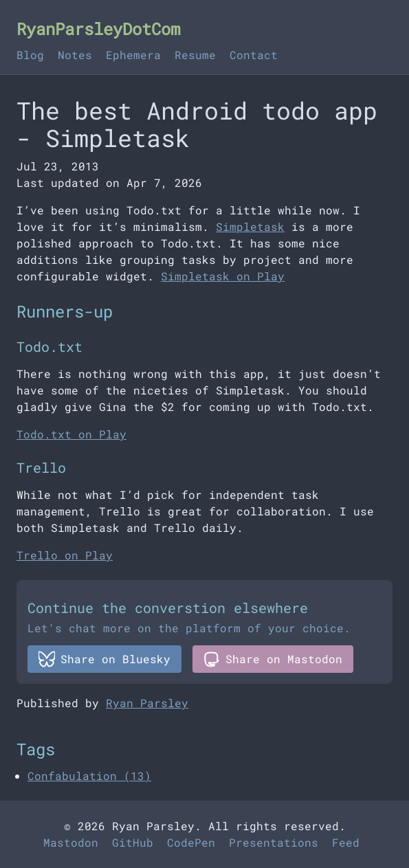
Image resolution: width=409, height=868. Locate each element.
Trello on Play (65, 555)
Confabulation (89, 776)
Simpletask (250, 226)
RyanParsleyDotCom (98, 29)
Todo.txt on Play (71, 434)
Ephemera (133, 55)
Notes (75, 55)
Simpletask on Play (223, 276)
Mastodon (71, 842)
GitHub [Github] (133, 842)
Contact (254, 55)
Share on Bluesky (104, 659)
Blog (30, 55)
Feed (346, 842)
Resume (195, 55)
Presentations (274, 842)
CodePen (191, 842)
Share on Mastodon (273, 659)
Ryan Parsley (147, 703)
